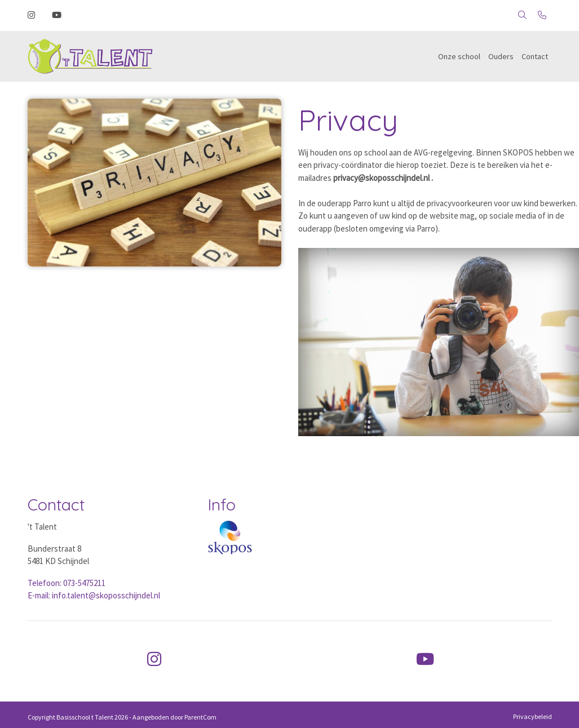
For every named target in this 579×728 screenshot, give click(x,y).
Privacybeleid (532, 716)
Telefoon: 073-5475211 (67, 583)
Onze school (459, 56)
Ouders (501, 56)
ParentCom (200, 717)
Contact (535, 56)
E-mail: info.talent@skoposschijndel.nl (94, 595)
